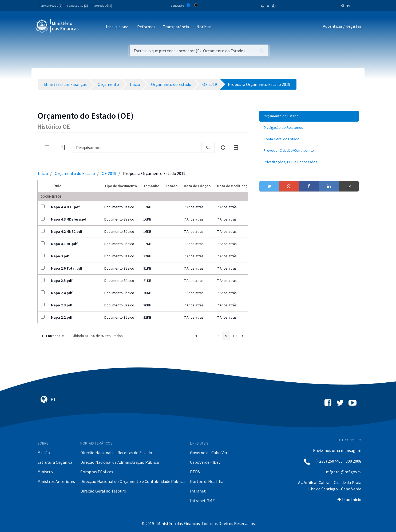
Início (43, 173)
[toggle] (56, 148)
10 (235, 336)
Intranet (198, 491)
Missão (44, 453)
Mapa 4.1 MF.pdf (64, 244)
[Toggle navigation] (87, 27)
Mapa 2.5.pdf (62, 281)
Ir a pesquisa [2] (77, 5)
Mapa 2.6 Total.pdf (67, 268)
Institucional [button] (118, 27)
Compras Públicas (97, 472)
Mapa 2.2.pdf (62, 317)
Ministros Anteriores (56, 481)
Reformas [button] (146, 27)
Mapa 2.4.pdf (62, 293)
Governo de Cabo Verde (211, 453)
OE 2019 (109, 173)
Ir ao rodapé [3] (102, 5)
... (211, 336)
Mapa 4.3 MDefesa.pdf (69, 219)
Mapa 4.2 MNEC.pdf (67, 231)
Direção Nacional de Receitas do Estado (116, 453)
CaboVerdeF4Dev (205, 462)
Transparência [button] (176, 27)
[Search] (137, 147)
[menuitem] (309, 116)
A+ (275, 6)
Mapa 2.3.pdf (62, 305)
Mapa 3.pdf (60, 256)
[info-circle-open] (223, 147)
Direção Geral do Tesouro (103, 491)
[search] (208, 147)
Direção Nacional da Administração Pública (120, 462)
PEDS (195, 472)
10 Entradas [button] (53, 336)
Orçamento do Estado (75, 173)
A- (262, 6)
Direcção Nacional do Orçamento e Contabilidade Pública (132, 481)
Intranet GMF (202, 501)
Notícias (204, 27)
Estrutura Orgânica (55, 462)
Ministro (45, 472)
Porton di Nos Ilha (207, 481)
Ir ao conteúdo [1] (51, 5)
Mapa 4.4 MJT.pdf (65, 207)
